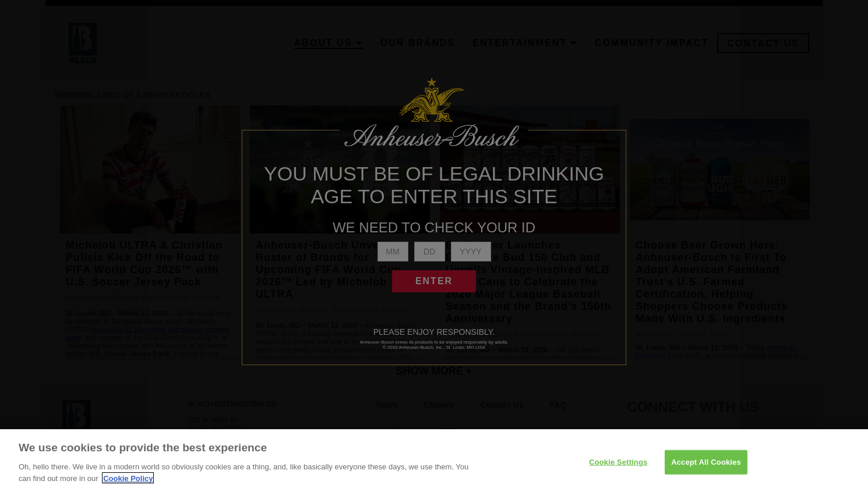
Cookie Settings (618, 471)
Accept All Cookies (706, 471)
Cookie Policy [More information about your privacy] (128, 487)
